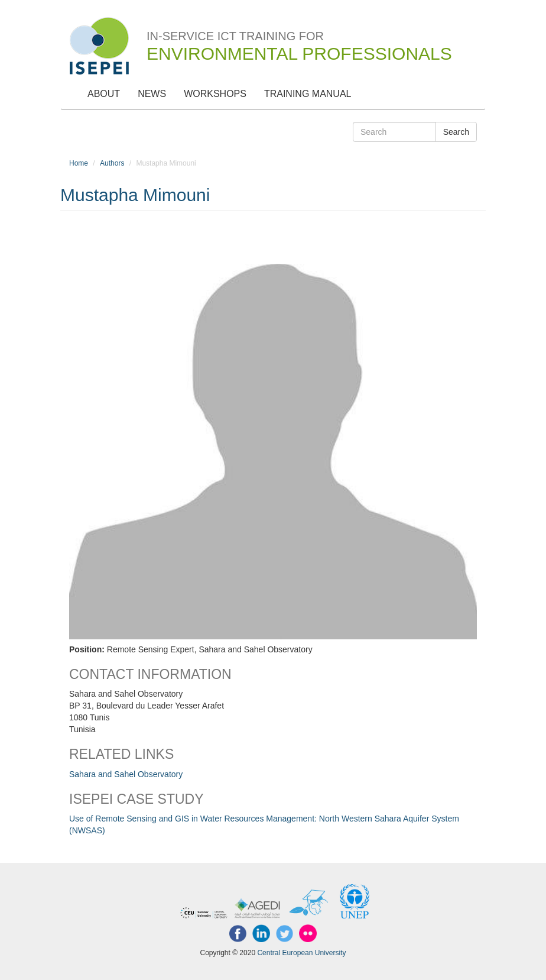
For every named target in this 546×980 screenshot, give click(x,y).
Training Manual (308, 94)
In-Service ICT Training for (299, 39)
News (152, 94)
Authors (112, 163)
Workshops (215, 94)
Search (456, 132)
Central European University (301, 953)
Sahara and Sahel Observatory (126, 774)
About (104, 94)
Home (79, 163)
